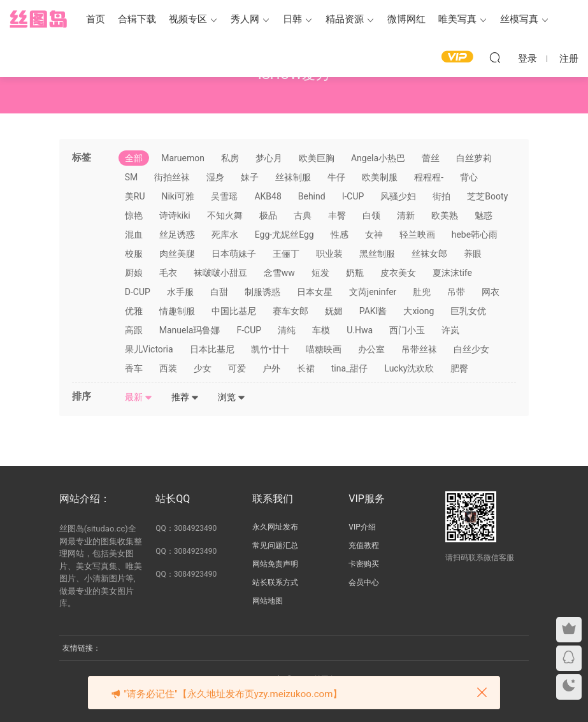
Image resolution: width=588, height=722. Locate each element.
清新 (406, 215)
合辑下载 (137, 19)
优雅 (134, 311)
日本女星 (315, 292)
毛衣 (168, 273)
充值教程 (364, 545)
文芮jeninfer (373, 292)
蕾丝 (431, 158)
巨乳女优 (468, 311)
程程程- (429, 177)
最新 (139, 397)
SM (132, 177)
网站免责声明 (275, 564)
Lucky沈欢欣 (409, 368)
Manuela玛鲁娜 (190, 330)
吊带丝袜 (419, 349)
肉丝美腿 (177, 254)
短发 (320, 273)
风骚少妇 (398, 196)
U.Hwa (360, 330)
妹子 (250, 177)
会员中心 (364, 582)
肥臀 (459, 368)
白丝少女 (471, 349)
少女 (203, 368)
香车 (134, 368)
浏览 (232, 397)
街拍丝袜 (172, 177)
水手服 (180, 292)
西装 (168, 368)
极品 (268, 215)
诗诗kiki (175, 215)
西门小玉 (407, 330)
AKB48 (268, 196)
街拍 (441, 196)
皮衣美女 (398, 273)
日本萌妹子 (234, 254)
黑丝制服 (377, 254)
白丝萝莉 (474, 158)
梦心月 (269, 158)
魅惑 (484, 215)
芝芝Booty (487, 196)
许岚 (450, 330)
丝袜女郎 (429, 254)
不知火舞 (225, 215)
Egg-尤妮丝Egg (284, 235)
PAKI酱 (373, 311)
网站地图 (268, 601)
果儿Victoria (149, 349)
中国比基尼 (234, 311)
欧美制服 (380, 177)
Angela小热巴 (378, 158)
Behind (312, 196)
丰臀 (337, 215)
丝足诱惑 (177, 235)
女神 (374, 235)
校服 (134, 254)
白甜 (219, 292)
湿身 (215, 177)
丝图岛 (38, 19)
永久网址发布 (275, 527)
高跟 (134, 330)
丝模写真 (519, 19)
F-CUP (249, 330)
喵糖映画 (324, 349)
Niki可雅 (178, 196)
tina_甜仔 (350, 368)
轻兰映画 (417, 235)
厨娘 (134, 273)
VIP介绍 (362, 527)
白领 (371, 215)
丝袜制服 (293, 177)
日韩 (292, 19)
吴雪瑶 (224, 196)
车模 (321, 330)
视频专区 (188, 19)
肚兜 (422, 292)
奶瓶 (355, 273)
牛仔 (336, 177)
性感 (340, 235)
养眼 (473, 254)
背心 (469, 177)
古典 (303, 215)
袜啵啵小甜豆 (220, 273)
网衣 (491, 292)
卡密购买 (364, 564)
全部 (134, 158)
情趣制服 (177, 311)
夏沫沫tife (452, 273)
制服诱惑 (262, 292)
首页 (96, 19)
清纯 (287, 330)
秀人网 (245, 19)
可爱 (237, 368)
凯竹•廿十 (270, 349)
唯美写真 (457, 19)
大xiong (419, 311)
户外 (271, 368)
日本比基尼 (212, 349)
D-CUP (138, 292)
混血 (134, 235)
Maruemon (183, 158)
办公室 (371, 349)
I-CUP (353, 196)
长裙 (306, 368)
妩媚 (334, 311)
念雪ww (279, 273)
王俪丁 (286, 254)
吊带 (456, 292)
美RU (135, 196)
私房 (230, 158)
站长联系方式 (275, 582)
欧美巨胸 (317, 158)
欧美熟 (445, 215)
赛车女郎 (290, 311)
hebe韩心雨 (475, 235)
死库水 (225, 235)
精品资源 (345, 19)
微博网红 (406, 19)
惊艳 (134, 215)
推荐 (185, 397)
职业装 (329, 254)
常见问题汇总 (275, 545)
